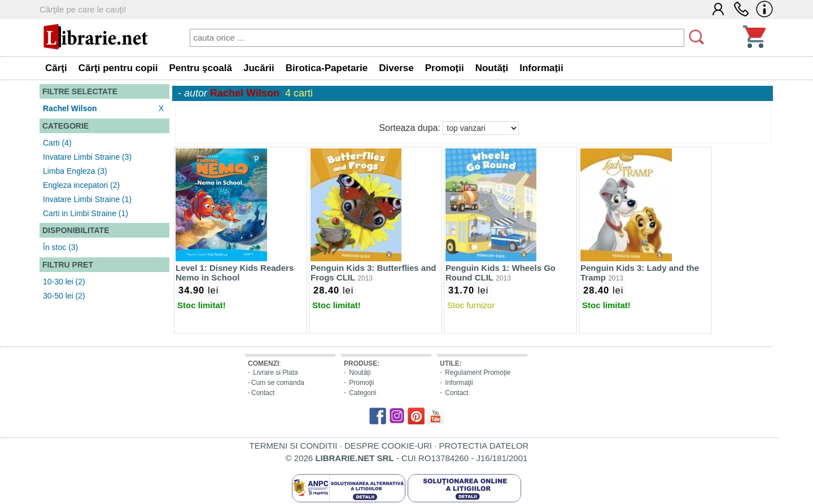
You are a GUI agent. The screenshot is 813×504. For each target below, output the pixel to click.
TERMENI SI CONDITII (294, 446)
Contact (263, 393)
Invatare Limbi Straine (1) (87, 199)
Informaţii (459, 383)
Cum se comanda (278, 383)
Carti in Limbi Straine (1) (86, 213)
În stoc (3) (60, 247)
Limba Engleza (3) (75, 171)
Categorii (362, 393)
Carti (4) (57, 143)
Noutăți (360, 372)
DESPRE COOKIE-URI (388, 446)
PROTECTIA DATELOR (484, 446)
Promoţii (361, 383)
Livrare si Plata (275, 372)
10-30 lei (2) (64, 282)
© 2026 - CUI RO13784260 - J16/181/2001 (407, 458)
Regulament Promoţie (478, 372)
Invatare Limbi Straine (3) (87, 157)
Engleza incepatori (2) (81, 185)
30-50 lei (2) (64, 296)
